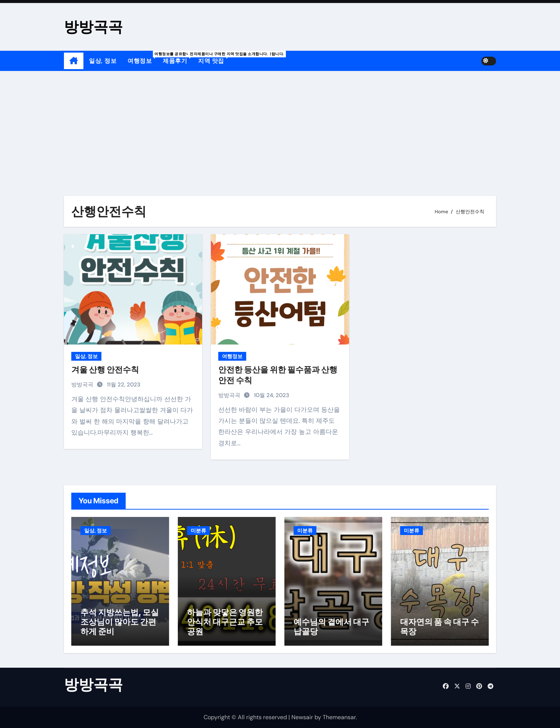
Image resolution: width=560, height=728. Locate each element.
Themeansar (339, 717)
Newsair (302, 717)
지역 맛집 (214, 58)
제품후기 (178, 58)
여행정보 (142, 58)
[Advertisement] (280, 126)
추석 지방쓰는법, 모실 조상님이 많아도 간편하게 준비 (120, 622)
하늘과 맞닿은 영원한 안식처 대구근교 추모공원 (225, 622)
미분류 (198, 531)
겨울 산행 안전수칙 (105, 370)
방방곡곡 (93, 27)
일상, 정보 (103, 61)
